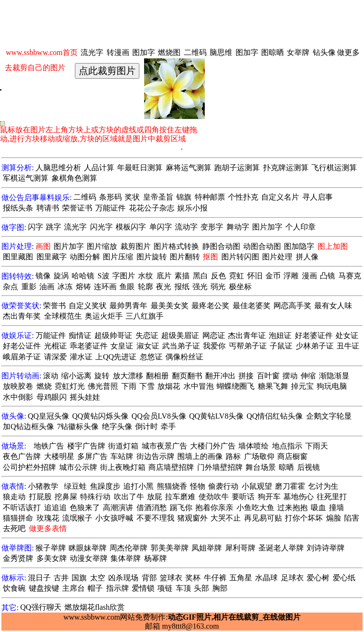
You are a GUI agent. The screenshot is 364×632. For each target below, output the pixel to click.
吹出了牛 (129, 497)
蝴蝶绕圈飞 (236, 386)
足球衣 (292, 578)
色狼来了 (85, 508)
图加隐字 (299, 246)
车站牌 (122, 456)
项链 (165, 588)
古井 (61, 578)
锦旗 (184, 197)
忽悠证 (151, 357)
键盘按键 (44, 588)
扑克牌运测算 (286, 168)
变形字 (212, 227)
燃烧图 (169, 52)
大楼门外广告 (213, 446)
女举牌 (298, 52)
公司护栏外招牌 (29, 467)
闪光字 (101, 227)
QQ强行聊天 (41, 607)
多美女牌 (52, 558)
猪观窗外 (192, 518)
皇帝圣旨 (158, 197)
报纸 (182, 287)
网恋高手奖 (292, 306)
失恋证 (147, 335)
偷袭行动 (223, 486)
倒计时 (146, 426)
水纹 (146, 276)
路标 (233, 456)
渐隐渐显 (334, 376)
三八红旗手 (145, 316)
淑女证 (148, 346)
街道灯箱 (123, 446)
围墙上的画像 (200, 456)
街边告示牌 (155, 456)
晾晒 (286, 467)
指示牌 (118, 588)
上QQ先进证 (116, 357)
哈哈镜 (83, 276)
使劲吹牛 (214, 497)
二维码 (195, 52)
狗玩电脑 (332, 386)
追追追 (55, 508)
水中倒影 (18, 397)
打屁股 (40, 497)
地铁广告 (49, 446)
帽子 (95, 588)
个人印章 (300, 227)
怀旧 (255, 276)
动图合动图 (262, 246)
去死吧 (14, 528)
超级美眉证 (180, 335)
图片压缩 (118, 257)
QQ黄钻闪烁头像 (100, 416)
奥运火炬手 (104, 316)
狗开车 (269, 497)
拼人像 (307, 257)
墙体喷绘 (254, 446)
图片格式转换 (176, 246)
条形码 (110, 197)
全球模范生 (63, 316)
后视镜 (309, 467)
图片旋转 (152, 257)
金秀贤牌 (18, 558)
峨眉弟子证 (22, 357)
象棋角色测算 (74, 178)
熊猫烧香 (172, 486)
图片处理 (277, 257)
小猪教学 (43, 486)
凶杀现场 (123, 578)
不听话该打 (22, 508)
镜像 (43, 276)
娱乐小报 (192, 208)
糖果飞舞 (273, 386)
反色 (218, 276)
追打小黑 (138, 486)
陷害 (352, 518)
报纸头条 (18, 208)
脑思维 (221, 52)
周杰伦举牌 (128, 548)
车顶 (183, 588)
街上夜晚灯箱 (123, 467)
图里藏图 (18, 257)
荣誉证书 (77, 208)
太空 (98, 578)
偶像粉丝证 (184, 357)
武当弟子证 (181, 346)
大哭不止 (226, 518)
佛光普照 (103, 386)
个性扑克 (243, 197)
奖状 (132, 197)
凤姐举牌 (207, 548)
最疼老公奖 (210, 306)
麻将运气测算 (189, 168)
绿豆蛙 (75, 486)
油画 (47, 287)
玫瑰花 (48, 518)
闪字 (36, 227)
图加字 (144, 52)
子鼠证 (281, 346)
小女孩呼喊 (114, 518)
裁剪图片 (136, 246)
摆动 (290, 376)
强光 (200, 287)
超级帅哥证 (113, 335)
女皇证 (122, 346)
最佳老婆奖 (252, 306)
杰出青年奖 (22, 316)
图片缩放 (102, 246)
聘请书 (48, 208)
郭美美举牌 (170, 548)
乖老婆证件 (89, 346)
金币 (273, 276)
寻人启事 (318, 197)
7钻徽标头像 (78, 426)
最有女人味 (333, 306)
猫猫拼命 (18, 518)
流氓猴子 (77, 518)
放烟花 (169, 386)
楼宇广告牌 (86, 446)
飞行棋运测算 (334, 168)
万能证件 (110, 208)
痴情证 (80, 335)
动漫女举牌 (89, 558)
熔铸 (83, 287)
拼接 (246, 376)
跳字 (54, 227)
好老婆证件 (314, 335)
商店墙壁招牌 (171, 467)
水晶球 (266, 578)
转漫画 (118, 52)
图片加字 (267, 227)
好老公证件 (22, 346)
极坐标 (240, 287)
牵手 (168, 426)
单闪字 (161, 227)
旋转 (102, 376)
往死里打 (332, 497)
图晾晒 (273, 52)
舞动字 (238, 227)
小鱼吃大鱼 (255, 508)
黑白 (200, 276)
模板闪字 (131, 227)
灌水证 (81, 357)
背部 (149, 578)
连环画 (105, 287)
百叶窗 (268, 376)
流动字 (186, 227)
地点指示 (287, 446)
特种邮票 (210, 197)
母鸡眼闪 (52, 397)
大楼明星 (59, 456)
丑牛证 (348, 346)
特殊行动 (95, 497)
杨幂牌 (155, 558)
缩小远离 (76, 376)
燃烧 (44, 386)
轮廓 (146, 287)
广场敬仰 (259, 456)
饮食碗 (14, 588)
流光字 (92, 52)
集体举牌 (126, 558)
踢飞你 (181, 508)
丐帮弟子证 (248, 346)
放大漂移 (128, 376)
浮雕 (291, 276)
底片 (164, 276)
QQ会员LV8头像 (159, 416)
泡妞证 (280, 335)
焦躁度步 (105, 486)
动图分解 (85, 257)
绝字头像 (117, 426)
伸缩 (308, 376)
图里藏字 (52, 257)
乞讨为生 (323, 486)
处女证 (347, 335)
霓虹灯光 (70, 386)
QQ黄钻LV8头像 (216, 416)
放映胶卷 (18, 386)
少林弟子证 (315, 346)
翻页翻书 (187, 376)
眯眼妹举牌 (88, 548)
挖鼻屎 (66, 497)
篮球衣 (171, 578)
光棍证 (55, 346)
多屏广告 (92, 456)
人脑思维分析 (58, 168)
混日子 (39, 578)
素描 (182, 276)
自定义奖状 (88, 306)
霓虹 (237, 276)
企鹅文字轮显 (329, 416)
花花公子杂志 (152, 208)
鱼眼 (127, 287)
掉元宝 (302, 386)
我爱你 (214, 346)
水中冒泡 (199, 386)
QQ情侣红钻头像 (275, 416)
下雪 (147, 386)
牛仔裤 (215, 578)
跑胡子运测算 (237, 168)
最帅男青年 (128, 306)
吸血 (318, 508)
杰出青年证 (247, 335)
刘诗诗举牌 (326, 548)
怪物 (198, 486)
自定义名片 (280, 197)
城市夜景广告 (164, 446)
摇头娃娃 (85, 397)
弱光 (218, 287)
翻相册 (157, 376)
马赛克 (350, 276)
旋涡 (61, 276)
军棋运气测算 (26, 178)
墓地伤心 (299, 497)
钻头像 (324, 52)
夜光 (164, 287)
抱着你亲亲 (214, 508)
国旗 (79, 578)
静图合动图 (221, 246)
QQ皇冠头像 (49, 416)
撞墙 (337, 508)
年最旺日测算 (140, 168)
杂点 (10, 287)
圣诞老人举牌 (281, 548)
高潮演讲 (118, 508)
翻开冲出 (220, 376)
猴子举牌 (51, 548)
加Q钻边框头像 (28, 426)
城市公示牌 (78, 467)
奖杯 (193, 578)
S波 (104, 276)
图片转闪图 (240, 257)
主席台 (73, 588)
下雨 (129, 386)
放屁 (155, 497)
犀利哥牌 (240, 548)
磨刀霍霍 (290, 486)
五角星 (241, 578)
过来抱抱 (292, 508)
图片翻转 (185, 257)
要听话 (243, 497)
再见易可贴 (263, 518)
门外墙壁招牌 (220, 467)
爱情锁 (143, 588)
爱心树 (318, 578)
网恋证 (214, 335)
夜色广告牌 (22, 456)
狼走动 (14, 497)
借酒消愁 (152, 508)
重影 (29, 287)
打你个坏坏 (304, 518)
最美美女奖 (170, 306)
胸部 (220, 588)
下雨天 (317, 446)
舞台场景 (261, 467)
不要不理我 (155, 518)
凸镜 (328, 276)
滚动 (51, 376)
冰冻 (65, 287)
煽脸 (334, 518)
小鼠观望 (257, 486)
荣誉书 (55, 306)
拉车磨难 (180, 497)
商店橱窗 (292, 456)
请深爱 (55, 357)
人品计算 (99, 168)
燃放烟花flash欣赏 (95, 607)
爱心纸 (344, 578)
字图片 (124, 276)
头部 (201, 588)
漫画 (309, 276)
